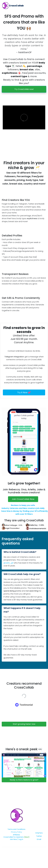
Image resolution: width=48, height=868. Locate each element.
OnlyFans (39, 833)
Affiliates (16, 835)
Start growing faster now (24, 724)
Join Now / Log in (16, 839)
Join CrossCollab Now (23, 499)
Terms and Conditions (16, 829)
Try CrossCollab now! (24, 89)
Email (39, 839)
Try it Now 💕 (24, 392)
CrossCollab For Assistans (14, 837)
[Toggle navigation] (44, 6)
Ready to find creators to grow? (24, 780)
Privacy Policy (16, 832)
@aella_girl (8, 563)
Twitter (39, 836)
